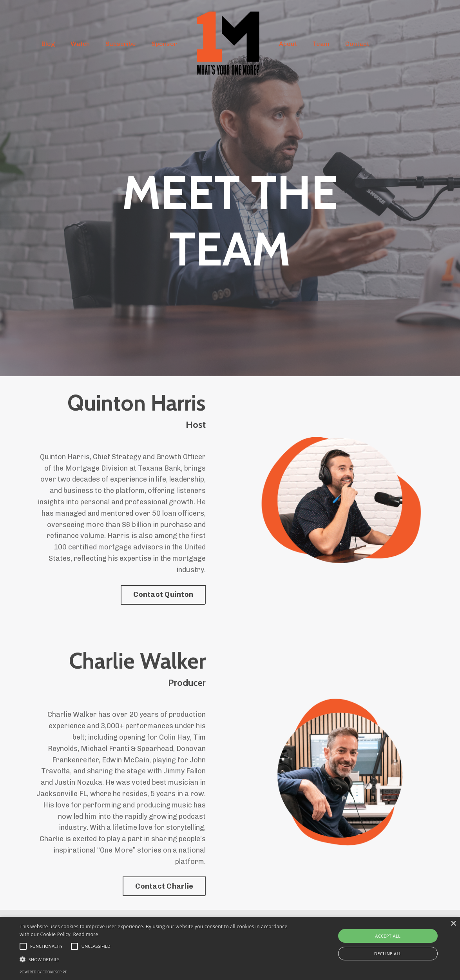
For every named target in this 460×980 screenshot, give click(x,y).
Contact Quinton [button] (163, 595)
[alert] (230, 948)
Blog (48, 44)
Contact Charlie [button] (164, 886)
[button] (156, 959)
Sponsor (164, 44)
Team (321, 44)
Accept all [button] (388, 936)
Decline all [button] (388, 954)
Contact (357, 44)
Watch (80, 44)
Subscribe (121, 44)
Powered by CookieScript (43, 972)
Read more (86, 934)
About (288, 44)
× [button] (453, 924)
